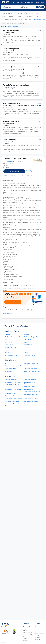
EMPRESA (12, 176)
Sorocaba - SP (28, 353)
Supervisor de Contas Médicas (13, 382)
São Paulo (8, 334)
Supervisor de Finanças (11, 396)
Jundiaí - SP (8, 353)
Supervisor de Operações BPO (13, 366)
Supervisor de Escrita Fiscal (12, 385)
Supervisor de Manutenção (31, 363)
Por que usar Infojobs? (26, 630)
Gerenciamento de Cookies (27, 638)
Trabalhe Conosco (27, 633)
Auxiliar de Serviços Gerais (12, 371)
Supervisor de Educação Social (32, 392)
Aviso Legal (38, 637)
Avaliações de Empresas (27, 2)
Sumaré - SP (8, 339)
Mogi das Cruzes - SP (11, 347)
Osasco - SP (8, 350)
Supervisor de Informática (31, 394)
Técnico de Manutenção (30, 369)
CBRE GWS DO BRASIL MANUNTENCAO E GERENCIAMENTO (24, 105)
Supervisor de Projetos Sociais (32, 371)
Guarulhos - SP (9, 345)
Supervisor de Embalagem (12, 401)
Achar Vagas (15, 2)
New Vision (8, 124)
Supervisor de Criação (11, 393)
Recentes (10, 26)
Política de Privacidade (38, 640)
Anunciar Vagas (39, 631)
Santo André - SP (28, 350)
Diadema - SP (28, 339)
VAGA (6, 176)
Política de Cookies (27, 635)
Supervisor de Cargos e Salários (13, 399)
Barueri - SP (27, 342)
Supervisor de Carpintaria (31, 399)
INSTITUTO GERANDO (15, 69)
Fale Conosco (26, 640)
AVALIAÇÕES (20, 176)
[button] (40, 7)
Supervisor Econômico (30, 380)
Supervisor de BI (28, 389)
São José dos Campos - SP (31, 337)
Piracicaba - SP (28, 347)
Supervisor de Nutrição (30, 404)
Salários (37, 2)
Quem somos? (26, 627)
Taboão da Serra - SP (30, 355)
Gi (10, 142)
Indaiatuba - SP (28, 345)
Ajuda (36, 627)
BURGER (11, 87)
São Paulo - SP (28, 334)
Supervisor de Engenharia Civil (32, 401)
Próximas (16, 26)
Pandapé (37, 635)
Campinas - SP (9, 342)
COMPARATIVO (30, 176)
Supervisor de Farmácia (30, 386)
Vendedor (8, 363)
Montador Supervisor (11, 380)
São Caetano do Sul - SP (11, 355)
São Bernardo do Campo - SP (13, 337)
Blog (43, 2)
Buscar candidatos (39, 633)
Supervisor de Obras (11, 369)
